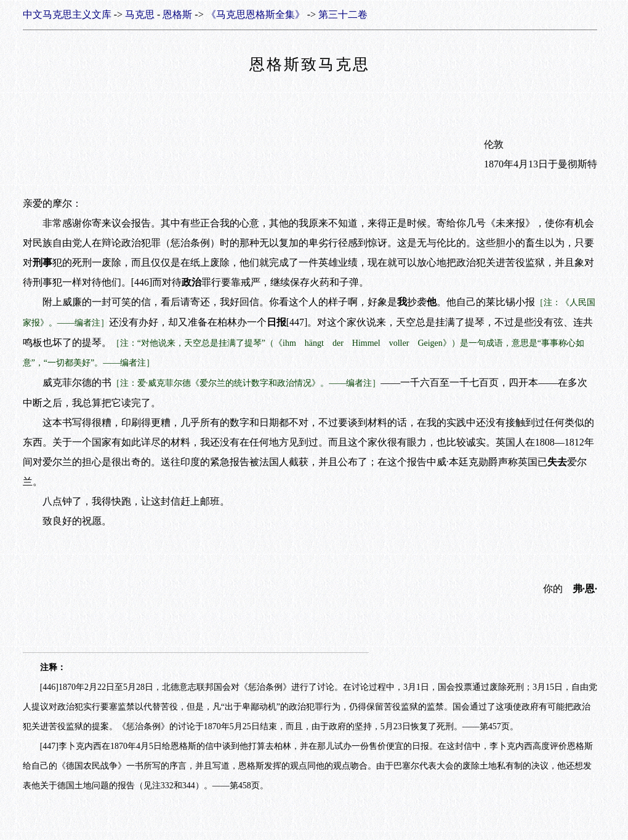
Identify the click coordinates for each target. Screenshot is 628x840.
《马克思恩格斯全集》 (256, 14)
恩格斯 (177, 14)
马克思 (140, 14)
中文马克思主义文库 (67, 14)
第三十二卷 (343, 14)
